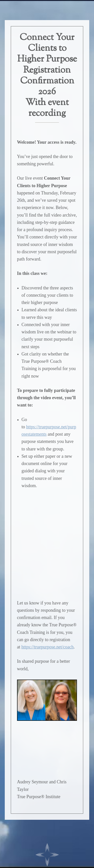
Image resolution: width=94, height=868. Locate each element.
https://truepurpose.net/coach (47, 647)
